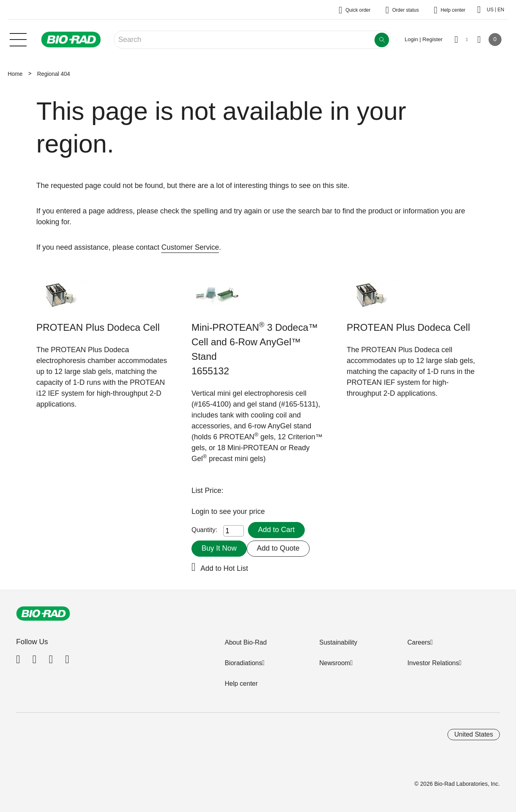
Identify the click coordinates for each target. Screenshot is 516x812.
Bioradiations (243, 663)
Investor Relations (433, 663)
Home (15, 74)
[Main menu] (18, 39)
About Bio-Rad (246, 642)
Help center (241, 684)
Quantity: (204, 530)
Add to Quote (278, 548)
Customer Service (190, 247)
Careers (419, 642)
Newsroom (335, 663)
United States (474, 734)
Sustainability (338, 642)
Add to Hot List (224, 568)
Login (201, 511)
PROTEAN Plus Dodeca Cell (98, 327)
